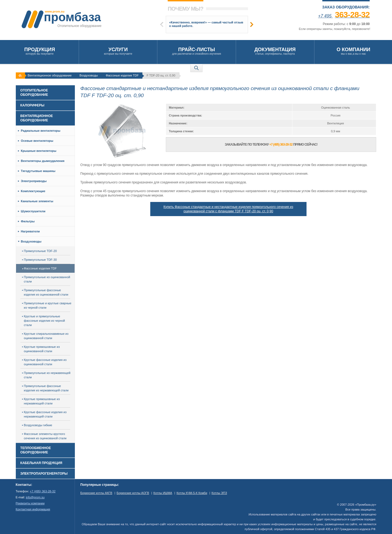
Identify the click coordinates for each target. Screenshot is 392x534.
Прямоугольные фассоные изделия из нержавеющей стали (45, 388)
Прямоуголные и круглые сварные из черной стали (47, 305)
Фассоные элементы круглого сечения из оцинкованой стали (44, 436)
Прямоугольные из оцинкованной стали (46, 279)
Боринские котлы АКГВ (96, 493)
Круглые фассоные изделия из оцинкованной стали (44, 362)
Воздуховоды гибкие (37, 425)
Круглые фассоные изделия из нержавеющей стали (44, 414)
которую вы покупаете (40, 51)
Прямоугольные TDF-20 (39, 251)
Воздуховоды (89, 75)
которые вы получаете (118, 51)
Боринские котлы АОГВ (133, 493)
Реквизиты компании (30, 503)
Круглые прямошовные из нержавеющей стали (41, 401)
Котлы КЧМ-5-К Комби (192, 493)
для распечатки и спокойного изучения (196, 51)
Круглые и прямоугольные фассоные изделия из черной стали (44, 321)
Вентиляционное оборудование (50, 75)
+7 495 (344, 16)
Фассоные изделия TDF (122, 75)
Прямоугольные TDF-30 (39, 260)
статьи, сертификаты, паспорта (275, 51)
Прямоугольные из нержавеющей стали (46, 375)
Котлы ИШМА (163, 493)
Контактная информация (33, 509)
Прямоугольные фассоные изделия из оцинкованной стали (45, 292)
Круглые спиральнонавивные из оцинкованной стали (45, 336)
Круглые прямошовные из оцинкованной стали (41, 349)
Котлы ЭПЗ (219, 493)
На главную (21, 76)
